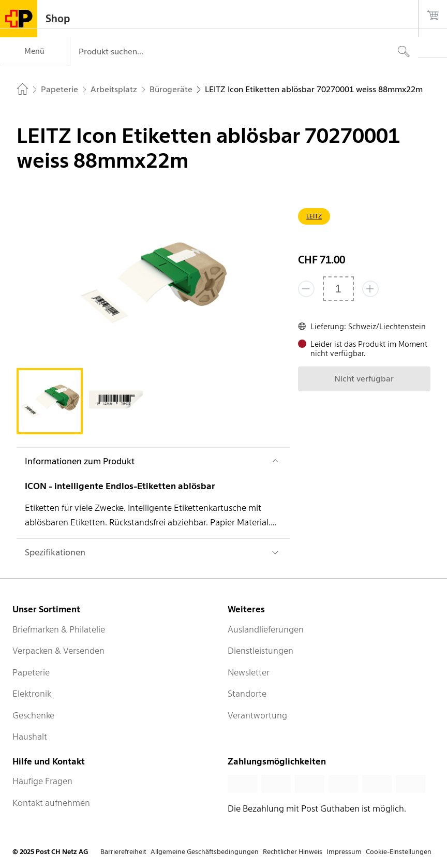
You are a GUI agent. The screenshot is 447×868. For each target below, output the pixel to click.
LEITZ (314, 216)
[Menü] (35, 52)
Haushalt (30, 737)
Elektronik (32, 694)
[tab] (50, 401)
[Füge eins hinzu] (370, 289)
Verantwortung (257, 715)
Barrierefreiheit (123, 852)
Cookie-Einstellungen (399, 852)
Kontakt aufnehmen (51, 803)
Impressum (344, 852)
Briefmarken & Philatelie (59, 629)
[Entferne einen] (306, 289)
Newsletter (249, 672)
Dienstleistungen (260, 651)
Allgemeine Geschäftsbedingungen (205, 852)
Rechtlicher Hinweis (293, 852)
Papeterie (31, 672)
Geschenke (33, 715)
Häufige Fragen (42, 781)
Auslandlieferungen (266, 629)
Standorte (247, 694)
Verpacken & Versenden (58, 651)
